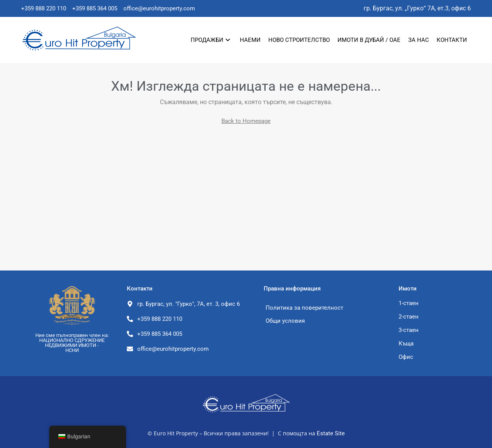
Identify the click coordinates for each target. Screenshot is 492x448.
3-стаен (409, 330)
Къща (406, 343)
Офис (406, 357)
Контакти (452, 40)
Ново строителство (299, 40)
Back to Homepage (246, 121)
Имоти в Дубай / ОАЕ (369, 40)
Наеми (250, 40)
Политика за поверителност (304, 308)
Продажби (210, 40)
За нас (419, 40)
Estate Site (331, 433)
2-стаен (409, 317)
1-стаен (409, 303)
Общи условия (285, 321)
